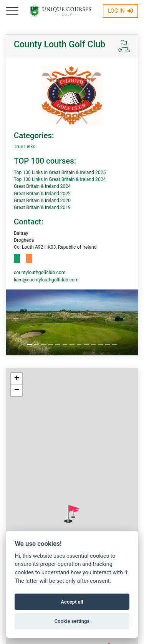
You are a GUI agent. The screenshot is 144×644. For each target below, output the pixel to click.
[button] (72, 514)
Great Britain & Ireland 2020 (42, 201)
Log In (120, 11)
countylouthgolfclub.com (40, 273)
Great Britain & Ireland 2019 (42, 207)
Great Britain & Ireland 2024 (42, 186)
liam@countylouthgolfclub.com (46, 280)
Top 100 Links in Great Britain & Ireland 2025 (60, 172)
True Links (25, 147)
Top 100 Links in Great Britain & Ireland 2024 (60, 179)
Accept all (72, 602)
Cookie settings (72, 621)
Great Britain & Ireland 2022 (42, 194)
